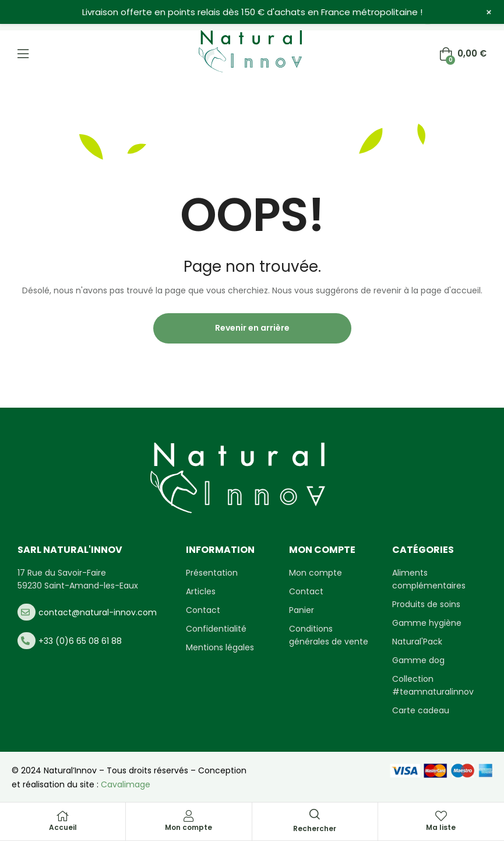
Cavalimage (126, 784)
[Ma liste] (441, 816)
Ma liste (441, 827)
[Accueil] (63, 816)
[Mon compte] (189, 816)
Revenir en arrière (252, 328)
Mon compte (188, 827)
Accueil (63, 827)
